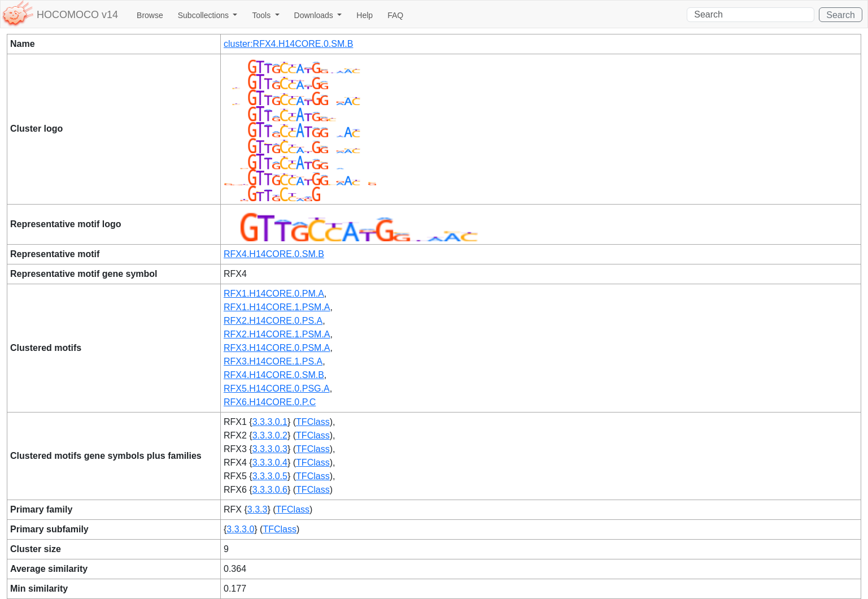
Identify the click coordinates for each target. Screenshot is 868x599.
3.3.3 (258, 509)
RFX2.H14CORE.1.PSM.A (277, 334)
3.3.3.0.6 (270, 490)
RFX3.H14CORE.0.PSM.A (277, 348)
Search (841, 15)
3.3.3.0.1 (270, 422)
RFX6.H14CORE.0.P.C (270, 402)
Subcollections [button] (204, 15)
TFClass (313, 422)
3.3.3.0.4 (270, 463)
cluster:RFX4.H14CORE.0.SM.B (288, 44)
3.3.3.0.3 (270, 449)
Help (365, 15)
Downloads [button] (315, 15)
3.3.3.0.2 (270, 435)
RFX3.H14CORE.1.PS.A (273, 361)
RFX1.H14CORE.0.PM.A (274, 294)
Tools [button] (262, 15)
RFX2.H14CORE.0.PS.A (273, 321)
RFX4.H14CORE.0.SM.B (274, 254)
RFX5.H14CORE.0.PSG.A (277, 389)
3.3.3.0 (240, 529)
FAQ (395, 15)
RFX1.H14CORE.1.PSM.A (277, 307)
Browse (150, 15)
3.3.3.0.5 (270, 476)
